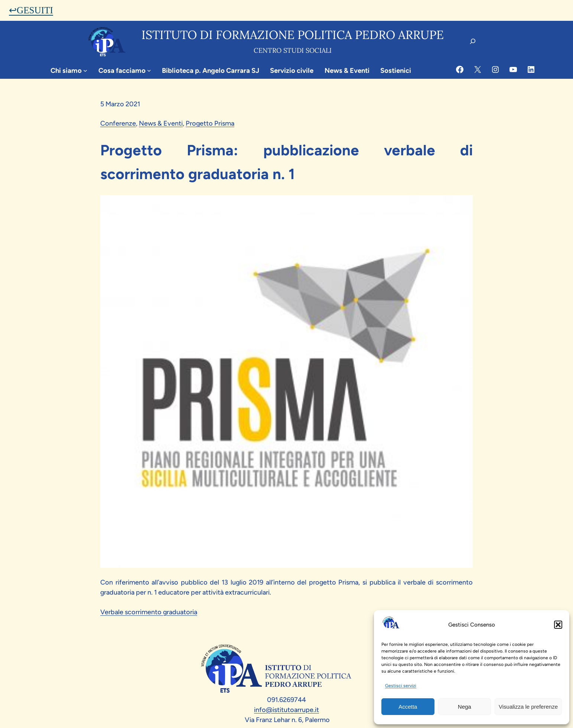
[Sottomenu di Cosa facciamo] (149, 70)
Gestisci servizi (401, 686)
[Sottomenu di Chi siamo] (85, 70)
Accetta (408, 707)
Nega (465, 707)
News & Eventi (161, 123)
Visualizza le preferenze (528, 707)
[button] (558, 625)
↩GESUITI (31, 10)
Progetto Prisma (210, 123)
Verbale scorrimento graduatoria (149, 612)
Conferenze (118, 123)
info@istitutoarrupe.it (286, 710)
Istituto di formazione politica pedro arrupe (293, 35)
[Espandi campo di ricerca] (473, 41)
